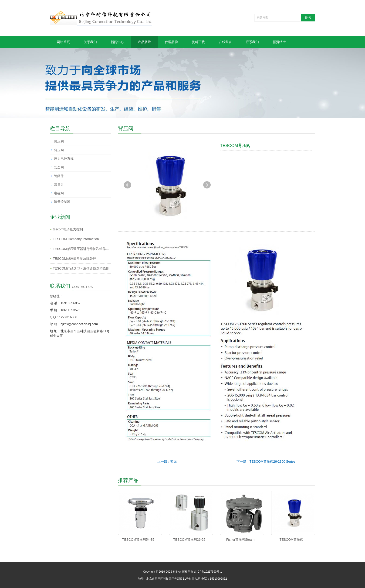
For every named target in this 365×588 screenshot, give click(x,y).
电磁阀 (59, 193)
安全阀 (59, 167)
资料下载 (198, 42)
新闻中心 (117, 42)
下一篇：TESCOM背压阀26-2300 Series (266, 462)
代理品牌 (171, 42)
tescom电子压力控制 (68, 229)
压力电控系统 (64, 159)
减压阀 (59, 141)
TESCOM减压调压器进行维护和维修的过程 (84, 249)
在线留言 (225, 42)
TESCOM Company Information (76, 239)
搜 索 (308, 18)
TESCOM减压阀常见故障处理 (74, 259)
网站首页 (63, 42)
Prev (128, 185)
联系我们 (252, 42)
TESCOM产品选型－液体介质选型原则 (81, 268)
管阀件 (59, 176)
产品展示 (144, 42)
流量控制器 (62, 202)
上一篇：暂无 (167, 462)
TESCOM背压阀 (291, 540)
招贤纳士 (279, 42)
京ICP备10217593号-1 (208, 572)
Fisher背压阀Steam (240, 540)
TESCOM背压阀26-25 (189, 540)
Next (207, 185)
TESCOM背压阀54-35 (138, 540)
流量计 (59, 185)
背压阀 (59, 150)
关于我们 (90, 42)
